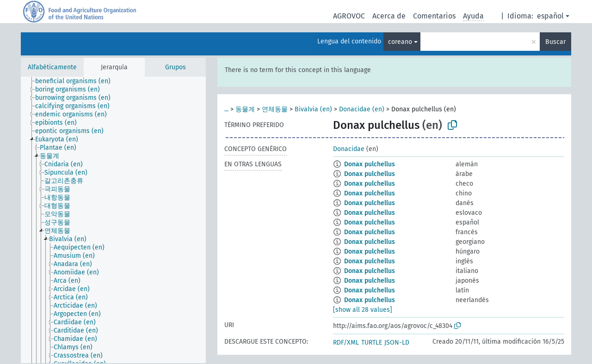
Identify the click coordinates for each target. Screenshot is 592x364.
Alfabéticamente (52, 67)
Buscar (555, 42)
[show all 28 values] (363, 310)
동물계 (245, 109)
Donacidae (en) (362, 109)
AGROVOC (349, 16)
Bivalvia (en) (313, 109)
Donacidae (349, 149)
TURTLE (372, 343)
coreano (400, 42)
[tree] (113, 220)
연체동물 (275, 109)
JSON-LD (397, 343)
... (226, 109)
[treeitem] (77, 81)
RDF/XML (346, 343)
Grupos (176, 67)
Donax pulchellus (370, 164)
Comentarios (434, 16)
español (550, 16)
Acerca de (389, 16)
